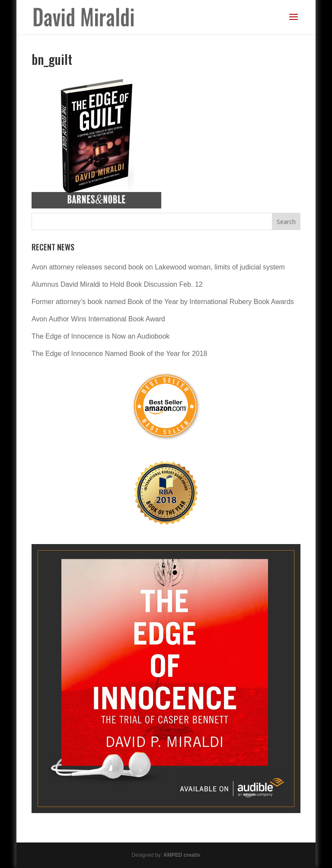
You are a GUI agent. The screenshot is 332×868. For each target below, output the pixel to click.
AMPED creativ (182, 855)
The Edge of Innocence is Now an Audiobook (101, 336)
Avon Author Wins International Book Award (98, 319)
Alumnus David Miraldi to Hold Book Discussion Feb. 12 (117, 284)
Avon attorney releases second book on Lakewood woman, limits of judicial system (158, 267)
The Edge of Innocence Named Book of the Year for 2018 (120, 354)
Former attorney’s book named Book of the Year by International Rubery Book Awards (163, 302)
